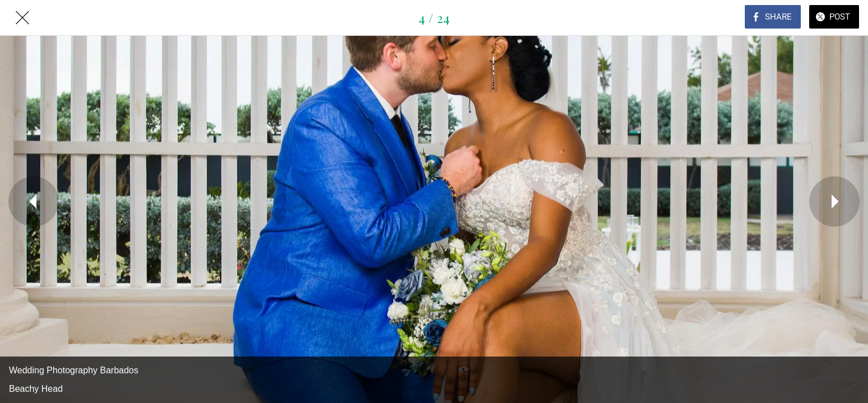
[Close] (22, 18)
